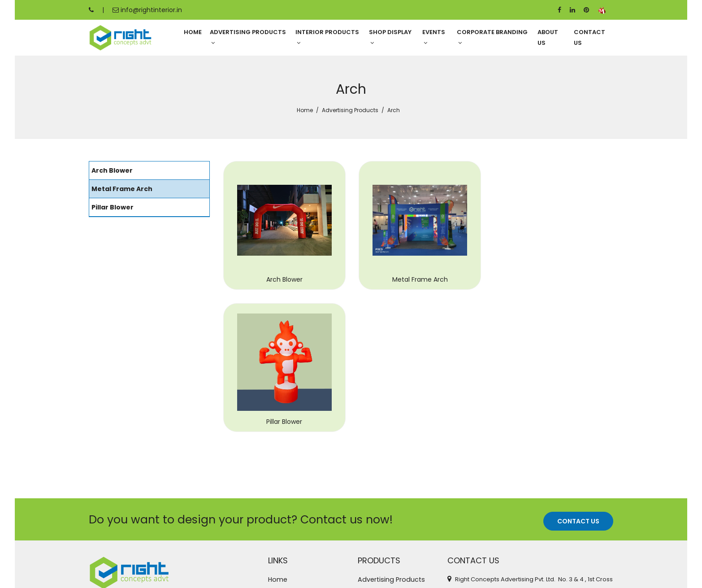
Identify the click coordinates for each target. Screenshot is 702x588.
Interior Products (327, 37)
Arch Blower (284, 293)
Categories (287, 494)
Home (193, 33)
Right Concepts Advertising (188, 573)
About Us (548, 38)
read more (214, 506)
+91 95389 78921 (477, 502)
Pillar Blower (553, 293)
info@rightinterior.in (147, 10)
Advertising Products (248, 37)
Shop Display (390, 37)
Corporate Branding (492, 37)
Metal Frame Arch (418, 293)
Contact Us (589, 38)
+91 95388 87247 (478, 516)
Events (434, 37)
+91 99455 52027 (478, 529)
